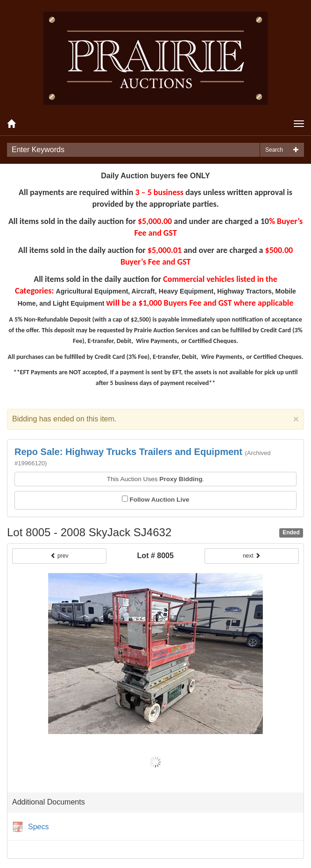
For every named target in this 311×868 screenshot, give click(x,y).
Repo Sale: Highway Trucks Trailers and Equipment (128, 452)
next (252, 556)
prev (60, 556)
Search (274, 150)
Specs (30, 827)
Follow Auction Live (159, 500)
